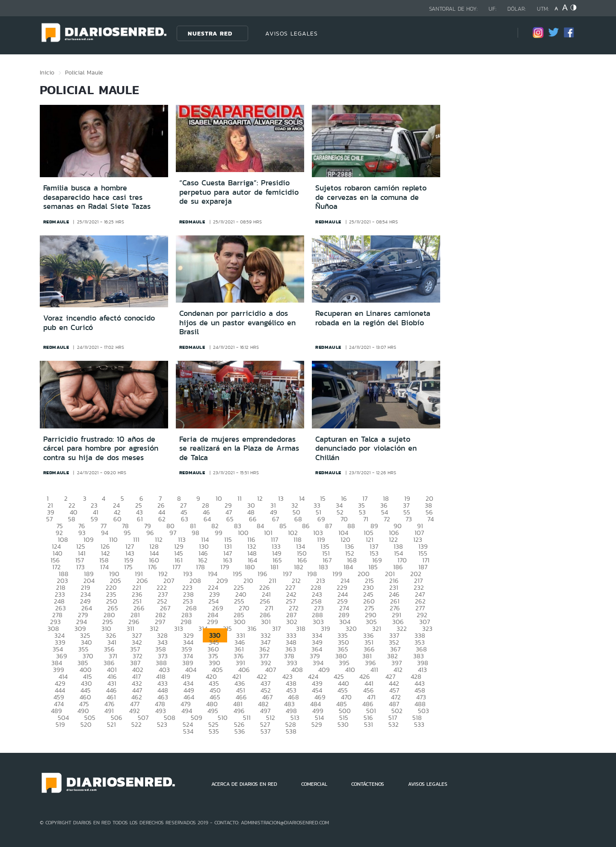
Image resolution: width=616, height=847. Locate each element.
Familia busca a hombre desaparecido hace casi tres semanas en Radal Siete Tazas (97, 197)
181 (274, 567)
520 (86, 724)
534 (188, 731)
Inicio (47, 72)
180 (250, 567)
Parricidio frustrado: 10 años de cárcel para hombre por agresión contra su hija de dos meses (101, 448)
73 (409, 519)
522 (136, 724)
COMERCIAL (314, 784)
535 (214, 731)
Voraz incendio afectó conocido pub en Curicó (99, 323)
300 (240, 622)
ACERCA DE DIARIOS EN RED (244, 784)
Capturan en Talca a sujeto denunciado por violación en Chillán (366, 448)
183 (323, 567)
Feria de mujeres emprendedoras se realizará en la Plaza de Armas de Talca (239, 448)
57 (49, 519)
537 (265, 731)
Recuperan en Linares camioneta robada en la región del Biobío (373, 318)
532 (394, 724)
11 (240, 498)
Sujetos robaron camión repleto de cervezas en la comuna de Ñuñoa (371, 197)
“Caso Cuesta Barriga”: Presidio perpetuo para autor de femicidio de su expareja (239, 192)
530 (343, 724)
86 (306, 526)
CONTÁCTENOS (368, 784)
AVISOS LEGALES (292, 33)
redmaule (56, 222)
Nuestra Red (210, 33)
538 (291, 731)
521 (111, 724)
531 (369, 724)
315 (227, 629)
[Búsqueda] (498, 33)
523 (162, 724)
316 (252, 629)
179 (225, 567)
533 (419, 724)
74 (431, 519)
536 (240, 731)
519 (60, 724)
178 (200, 567)
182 (299, 567)
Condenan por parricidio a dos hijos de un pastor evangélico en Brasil (237, 322)
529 (317, 724)
